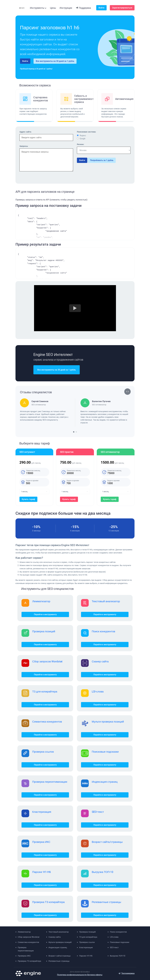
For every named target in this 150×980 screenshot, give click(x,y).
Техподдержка (128, 973)
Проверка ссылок (43, 752)
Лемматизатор (41, 601)
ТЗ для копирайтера (45, 691)
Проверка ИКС (41, 842)
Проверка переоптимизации (50, 782)
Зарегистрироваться (122, 8)
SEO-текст (98, 812)
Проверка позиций (44, 631)
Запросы (24, 146)
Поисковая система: (86, 132)
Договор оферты (95, 975)
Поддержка (83, 8)
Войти (101, 8)
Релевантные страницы (106, 902)
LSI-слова (98, 691)
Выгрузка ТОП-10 (103, 872)
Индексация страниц (105, 782)
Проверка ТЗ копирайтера (48, 902)
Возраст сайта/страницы (107, 842)
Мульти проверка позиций (108, 721)
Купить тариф (28, 499)
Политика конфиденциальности (72, 975)
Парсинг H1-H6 (42, 872)
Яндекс (83, 136)
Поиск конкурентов (103, 631)
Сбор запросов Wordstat (47, 661)
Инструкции (66, 8)
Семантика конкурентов (47, 721)
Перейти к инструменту (45, 614)
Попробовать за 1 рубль (102, 160)
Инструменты (37, 8)
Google (82, 139)
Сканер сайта (100, 661)
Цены (53, 8)
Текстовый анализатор (106, 601)
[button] (126, 392)
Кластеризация (42, 812)
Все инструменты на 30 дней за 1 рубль (55, 61)
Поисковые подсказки (105, 752)
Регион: (81, 144)
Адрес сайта (25, 132)
